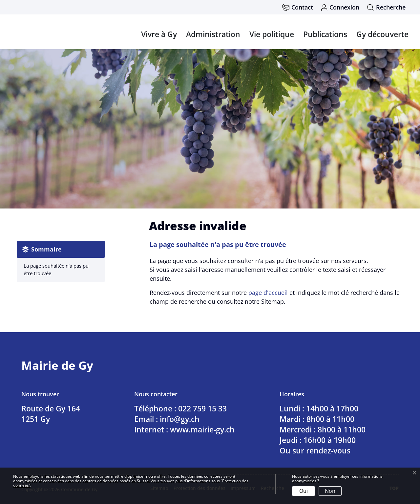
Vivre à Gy (159, 34)
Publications (325, 34)
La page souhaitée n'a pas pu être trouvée (56, 269)
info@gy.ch (180, 419)
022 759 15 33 (202, 408)
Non (330, 491)
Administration (213, 34)
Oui (304, 491)
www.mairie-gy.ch (202, 429)
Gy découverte (382, 34)
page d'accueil (268, 293)
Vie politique (272, 34)
